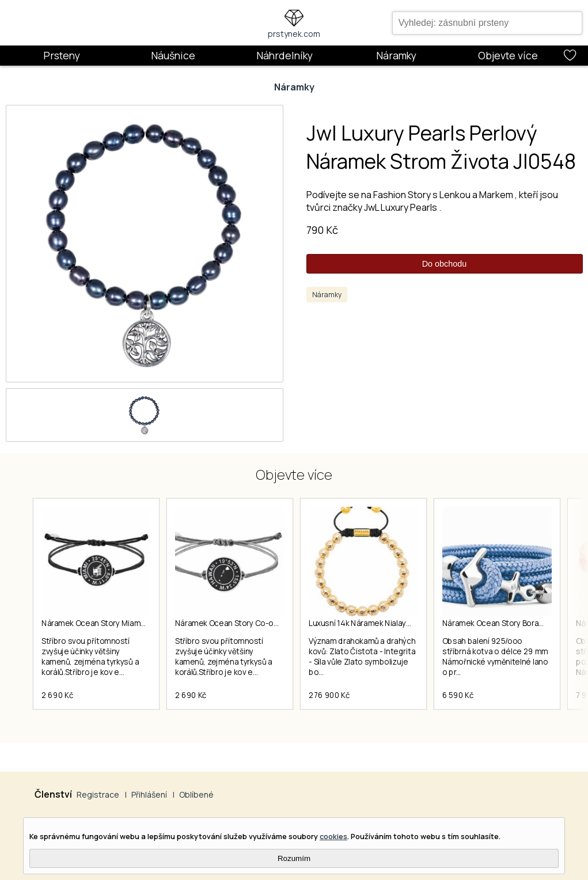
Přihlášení (149, 794)
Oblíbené (196, 794)
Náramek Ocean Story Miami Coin (101, 623)
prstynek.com (294, 34)
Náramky (396, 55)
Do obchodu (445, 264)
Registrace (98, 794)
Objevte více (508, 55)
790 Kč (322, 230)
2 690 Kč (57, 695)
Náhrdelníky (284, 55)
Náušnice (173, 55)
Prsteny (62, 55)
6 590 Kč (458, 695)
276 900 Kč (329, 695)
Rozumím (294, 858)
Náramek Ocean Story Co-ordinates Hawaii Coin (261, 623)
